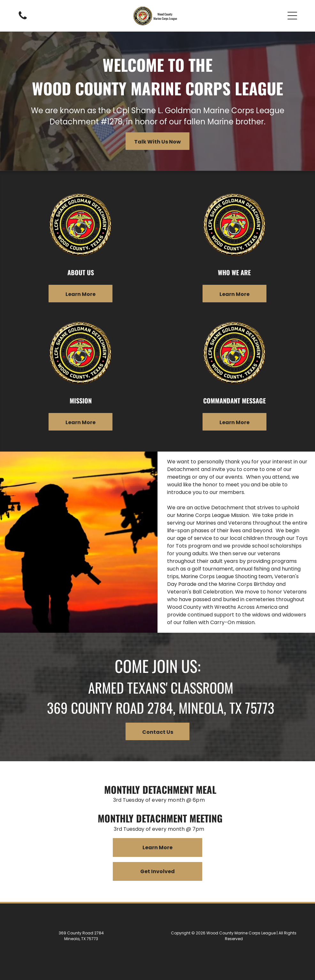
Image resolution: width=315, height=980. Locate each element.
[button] (292, 16)
